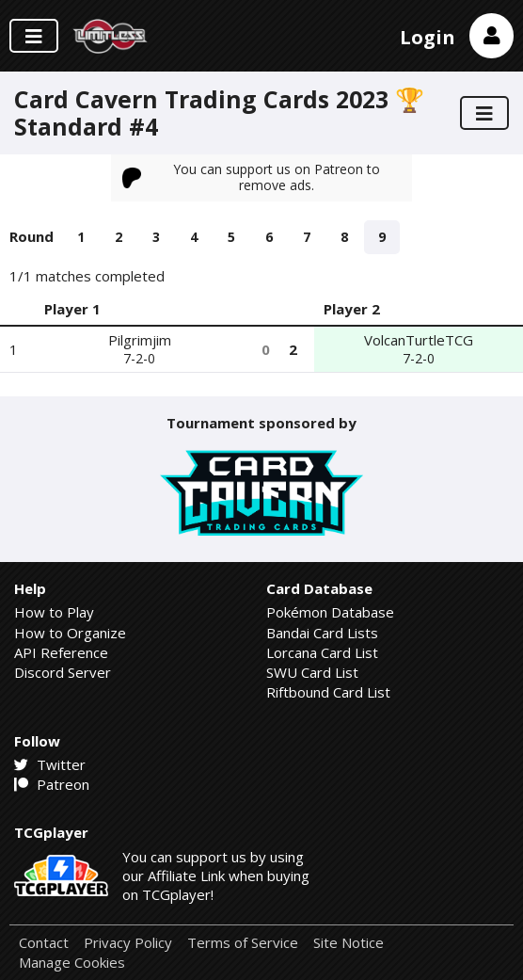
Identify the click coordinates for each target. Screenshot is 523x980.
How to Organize (70, 633)
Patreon (52, 784)
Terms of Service (243, 943)
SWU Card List (312, 672)
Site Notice (349, 943)
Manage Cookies (72, 963)
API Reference (61, 652)
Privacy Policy (128, 943)
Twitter (50, 764)
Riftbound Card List (328, 692)
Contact (44, 943)
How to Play (54, 612)
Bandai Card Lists (322, 633)
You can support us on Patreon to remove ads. (251, 177)
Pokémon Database (330, 612)
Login (428, 37)
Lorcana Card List (322, 652)
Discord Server (63, 672)
